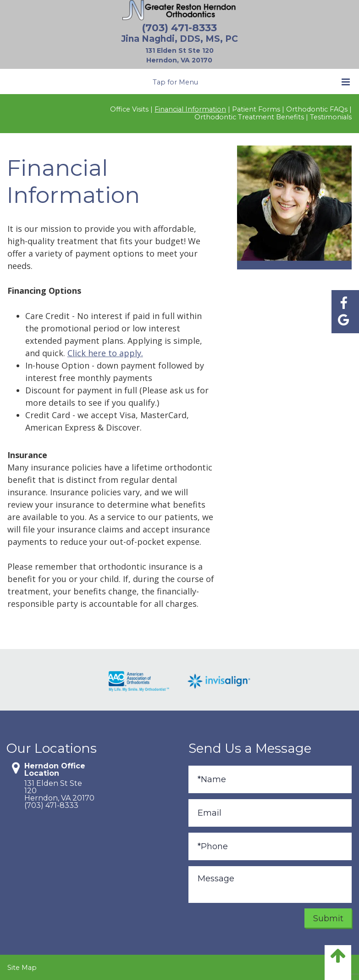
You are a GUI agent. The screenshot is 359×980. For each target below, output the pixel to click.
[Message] (270, 885)
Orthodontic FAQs (317, 109)
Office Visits (129, 109)
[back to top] (338, 963)
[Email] (270, 813)
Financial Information (190, 109)
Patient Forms (256, 109)
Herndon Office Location (55, 769)
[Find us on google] (343, 320)
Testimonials (331, 117)
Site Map (22, 968)
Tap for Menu (251, 82)
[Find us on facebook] (343, 303)
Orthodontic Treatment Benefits (249, 117)
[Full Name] (270, 779)
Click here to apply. (105, 353)
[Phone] (270, 846)
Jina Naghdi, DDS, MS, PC (179, 39)
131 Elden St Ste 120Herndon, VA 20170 (58, 790)
